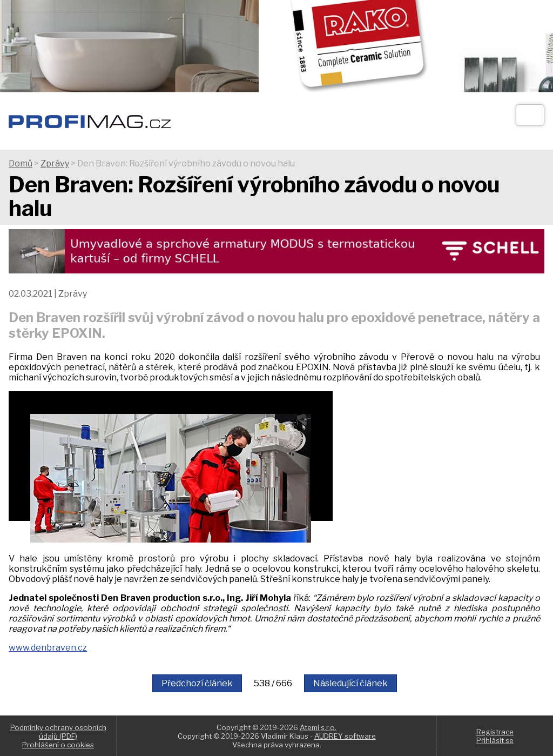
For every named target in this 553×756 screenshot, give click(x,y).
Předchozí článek (197, 683)
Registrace (495, 732)
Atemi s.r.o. (318, 727)
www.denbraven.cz (48, 648)
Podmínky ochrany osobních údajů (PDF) (58, 732)
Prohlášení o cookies (58, 745)
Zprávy (55, 163)
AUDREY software (345, 736)
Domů (21, 163)
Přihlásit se (495, 740)
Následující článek (350, 683)
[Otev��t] (530, 115)
